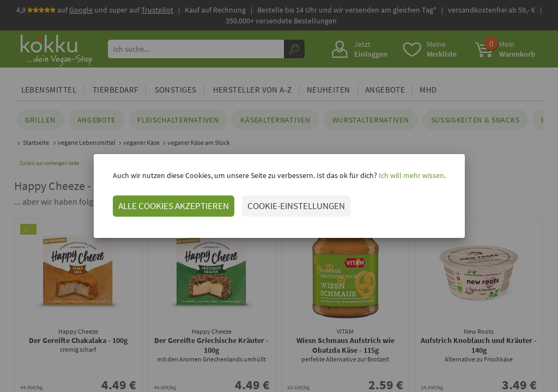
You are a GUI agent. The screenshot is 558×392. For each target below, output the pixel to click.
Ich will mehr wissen (411, 175)
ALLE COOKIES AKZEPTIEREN (174, 206)
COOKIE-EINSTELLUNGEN (296, 206)
